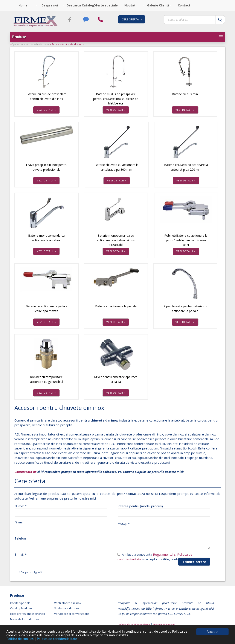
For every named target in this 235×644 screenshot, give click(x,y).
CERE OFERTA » (132, 19)
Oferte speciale (105, 5)
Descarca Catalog (79, 5)
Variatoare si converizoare (72, 614)
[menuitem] (24, 5)
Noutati (130, 5)
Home (23, 5)
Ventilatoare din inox (68, 603)
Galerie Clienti (158, 5)
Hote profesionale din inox (27, 614)
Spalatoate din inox (67, 608)
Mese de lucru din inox (25, 619)
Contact (184, 5)
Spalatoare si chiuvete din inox (31, 44)
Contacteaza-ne (25, 472)
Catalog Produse (21, 608)
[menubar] (104, 5)
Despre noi (50, 5)
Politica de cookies (21, 639)
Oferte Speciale (20, 603)
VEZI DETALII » (47, 110)
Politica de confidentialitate (57, 639)
